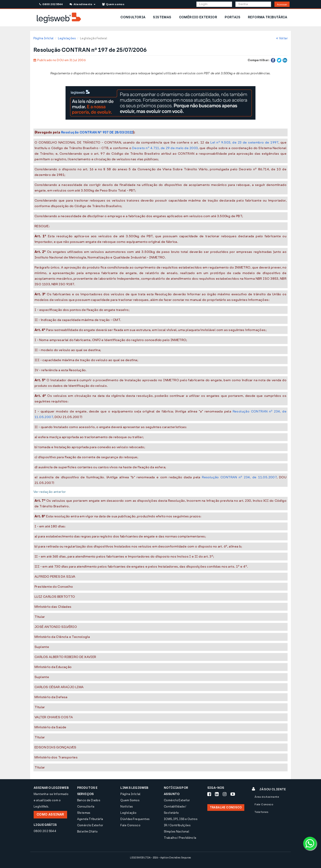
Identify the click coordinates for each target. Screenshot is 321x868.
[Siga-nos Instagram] (225, 794)
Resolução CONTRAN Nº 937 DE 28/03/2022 (97, 132)
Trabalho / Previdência (180, 838)
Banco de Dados (89, 800)
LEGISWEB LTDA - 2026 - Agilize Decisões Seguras (160, 858)
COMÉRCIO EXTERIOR (198, 17)
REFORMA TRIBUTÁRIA (267, 17)
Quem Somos (130, 800)
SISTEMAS (162, 17)
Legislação (128, 813)
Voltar (282, 38)
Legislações (67, 38)
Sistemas (84, 813)
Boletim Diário (87, 832)
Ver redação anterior (50, 492)
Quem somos (113, 4)
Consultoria (86, 807)
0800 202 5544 (51, 4)
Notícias (127, 807)
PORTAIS (233, 17)
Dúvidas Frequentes (135, 819)
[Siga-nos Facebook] (209, 794)
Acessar (282, 4)
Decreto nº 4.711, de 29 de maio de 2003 (165, 148)
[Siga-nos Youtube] (233, 794)
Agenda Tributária (90, 819)
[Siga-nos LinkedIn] (217, 794)
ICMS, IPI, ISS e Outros (181, 819)
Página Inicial (43, 38)
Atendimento (82, 4)
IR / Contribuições (177, 825)
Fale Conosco (130, 825)
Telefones (261, 812)
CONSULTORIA (133, 17)
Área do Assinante (267, 797)
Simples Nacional (177, 832)
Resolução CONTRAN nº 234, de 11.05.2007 (239, 477)
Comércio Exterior (90, 825)
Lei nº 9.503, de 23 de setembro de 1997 (244, 143)
